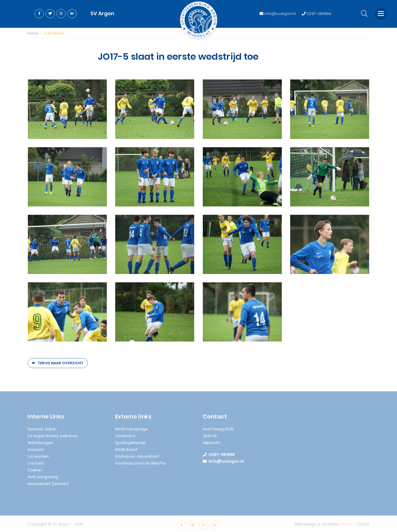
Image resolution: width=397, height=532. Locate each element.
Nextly (347, 526)
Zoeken (35, 472)
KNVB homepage (132, 431)
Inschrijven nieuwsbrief (137, 458)
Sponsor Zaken (42, 431)
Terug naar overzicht (61, 363)
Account (36, 451)
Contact (36, 465)
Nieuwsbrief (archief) (48, 486)
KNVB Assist (126, 451)
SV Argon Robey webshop (53, 438)
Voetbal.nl (125, 438)
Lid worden (38, 458)
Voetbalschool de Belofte (141, 465)
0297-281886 (317, 14)
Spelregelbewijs (131, 445)
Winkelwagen (41, 445)
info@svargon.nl (278, 14)
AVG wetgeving (43, 479)
